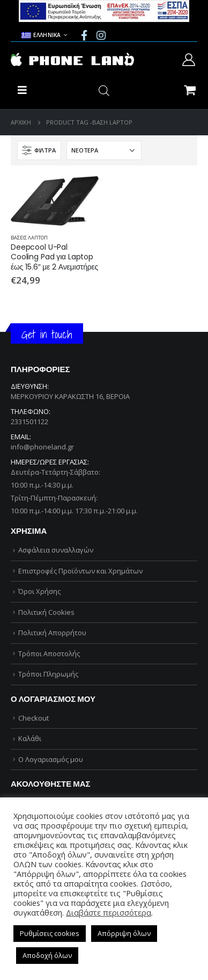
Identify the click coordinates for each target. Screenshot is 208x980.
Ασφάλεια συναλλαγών (56, 550)
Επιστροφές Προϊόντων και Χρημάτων (80, 571)
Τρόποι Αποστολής (49, 654)
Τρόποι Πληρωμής (48, 674)
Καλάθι (30, 738)
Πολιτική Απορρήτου (52, 633)
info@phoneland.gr (42, 447)
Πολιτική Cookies (46, 612)
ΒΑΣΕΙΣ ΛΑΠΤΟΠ (29, 238)
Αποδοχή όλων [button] (47, 955)
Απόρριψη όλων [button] (124, 933)
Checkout (34, 718)
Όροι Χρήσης (39, 591)
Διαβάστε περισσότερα (109, 912)
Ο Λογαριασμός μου (51, 759)
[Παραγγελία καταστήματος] (104, 150)
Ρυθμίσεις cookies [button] (50, 933)
